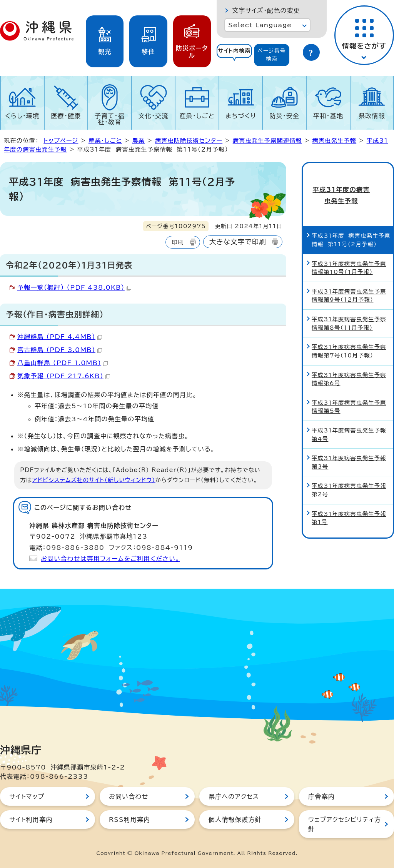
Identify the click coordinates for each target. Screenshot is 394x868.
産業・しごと (197, 116)
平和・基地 (328, 116)
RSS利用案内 (129, 820)
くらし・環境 (22, 116)
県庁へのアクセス (234, 796)
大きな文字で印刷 (238, 242)
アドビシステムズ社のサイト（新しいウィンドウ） (94, 480)
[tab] (234, 55)
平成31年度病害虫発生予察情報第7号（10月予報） (349, 335)
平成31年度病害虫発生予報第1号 (349, 502)
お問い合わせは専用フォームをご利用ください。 (110, 559)
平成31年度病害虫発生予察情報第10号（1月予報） (349, 252)
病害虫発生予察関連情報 (267, 141)
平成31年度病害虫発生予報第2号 (349, 475)
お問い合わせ (129, 796)
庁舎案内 (321, 796)
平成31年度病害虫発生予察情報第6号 (349, 363)
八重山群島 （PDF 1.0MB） (63, 363)
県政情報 (372, 116)
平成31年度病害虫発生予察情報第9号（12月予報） (349, 280)
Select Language (260, 25)
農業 (138, 141)
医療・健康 (66, 116)
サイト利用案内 (31, 820)
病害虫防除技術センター (189, 141)
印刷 (178, 242)
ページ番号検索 (272, 55)
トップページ (61, 141)
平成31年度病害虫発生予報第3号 (349, 447)
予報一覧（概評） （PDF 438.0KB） (74, 287)
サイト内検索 (235, 51)
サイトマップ (27, 796)
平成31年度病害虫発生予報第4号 (349, 419)
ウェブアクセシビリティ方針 (345, 824)
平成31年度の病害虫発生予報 (348, 187)
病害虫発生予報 (334, 141)
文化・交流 (154, 116)
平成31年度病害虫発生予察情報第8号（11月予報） (349, 308)
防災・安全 (284, 116)
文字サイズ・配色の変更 (266, 10)
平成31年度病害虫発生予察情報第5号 (349, 391)
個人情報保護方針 (235, 820)
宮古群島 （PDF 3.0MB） (60, 350)
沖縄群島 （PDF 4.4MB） (60, 337)
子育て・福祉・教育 (110, 119)
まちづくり (241, 116)
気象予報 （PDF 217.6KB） (64, 376)
